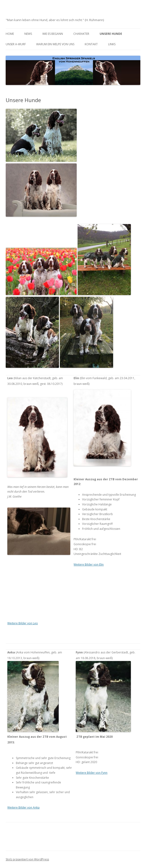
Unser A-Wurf (16, 44)
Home (10, 34)
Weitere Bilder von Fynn (92, 773)
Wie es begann (53, 34)
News (28, 34)
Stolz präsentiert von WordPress (27, 859)
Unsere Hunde (111, 34)
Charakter (81, 34)
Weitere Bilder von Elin (89, 564)
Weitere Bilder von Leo (23, 623)
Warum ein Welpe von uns (55, 44)
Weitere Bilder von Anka (23, 807)
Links (112, 44)
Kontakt (91, 44)
